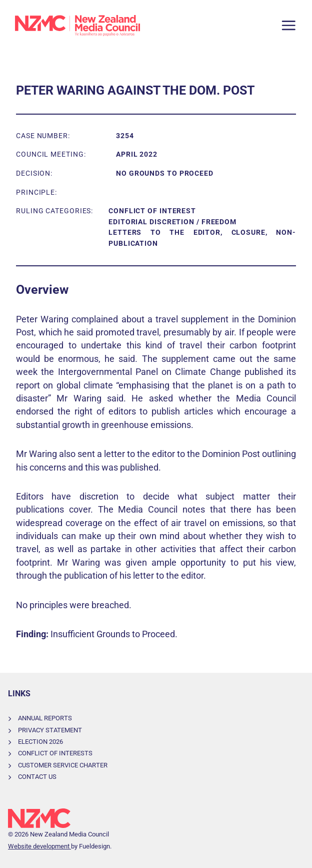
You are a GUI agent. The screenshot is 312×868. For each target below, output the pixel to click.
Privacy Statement (50, 730)
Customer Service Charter (63, 765)
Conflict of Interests (55, 753)
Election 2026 (40, 742)
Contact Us (37, 777)
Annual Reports (45, 718)
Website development (39, 846)
